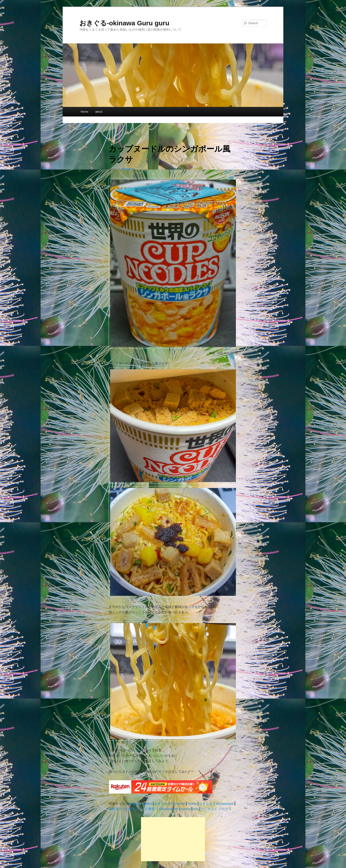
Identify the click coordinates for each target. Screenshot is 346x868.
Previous (87, 126)
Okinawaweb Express (175, 809)
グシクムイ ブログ (214, 809)
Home (84, 112)
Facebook (133, 804)
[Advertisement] (173, 839)
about (99, 112)
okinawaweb (225, 804)
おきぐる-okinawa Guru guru (124, 23)
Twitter (147, 804)
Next (262, 126)
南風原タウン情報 (122, 809)
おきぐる (161, 804)
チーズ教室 (147, 809)
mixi (196, 809)
